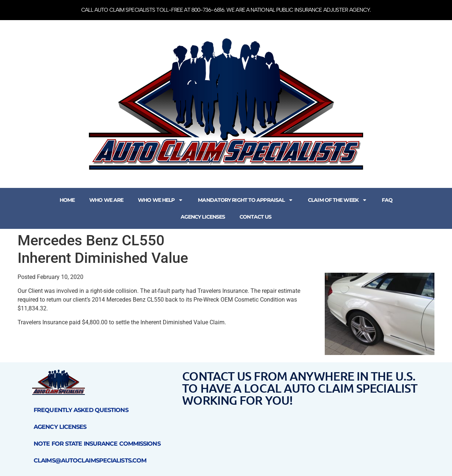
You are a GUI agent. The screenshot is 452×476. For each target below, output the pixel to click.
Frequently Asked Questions (81, 410)
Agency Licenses (203, 217)
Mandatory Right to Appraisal (246, 200)
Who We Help (161, 200)
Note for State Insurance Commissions (97, 444)
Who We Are (106, 200)
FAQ (387, 200)
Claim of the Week (338, 200)
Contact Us (255, 217)
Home (67, 200)
